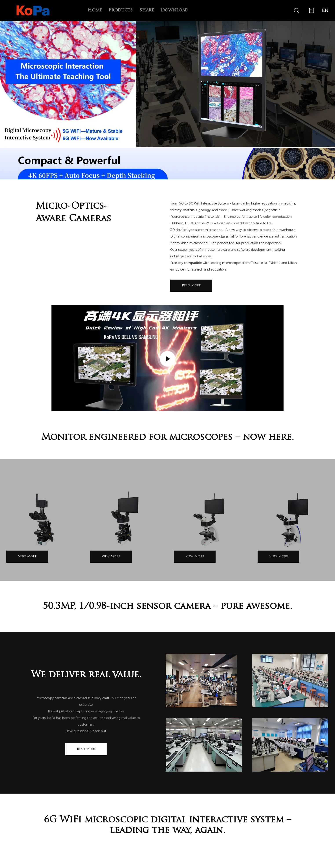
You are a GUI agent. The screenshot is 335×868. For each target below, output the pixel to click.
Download (174, 10)
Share (147, 10)
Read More (191, 286)
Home (95, 10)
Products (121, 10)
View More (27, 557)
